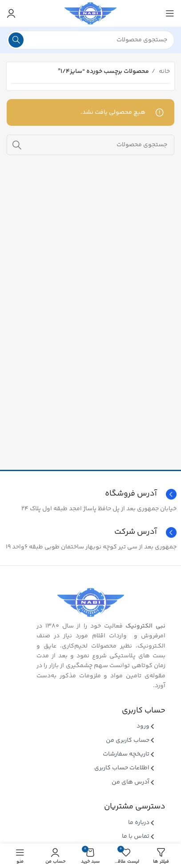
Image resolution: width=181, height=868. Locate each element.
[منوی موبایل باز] (170, 13)
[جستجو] (90, 40)
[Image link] (91, 603)
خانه (164, 72)
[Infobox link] (90, 532)
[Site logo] (90, 13)
